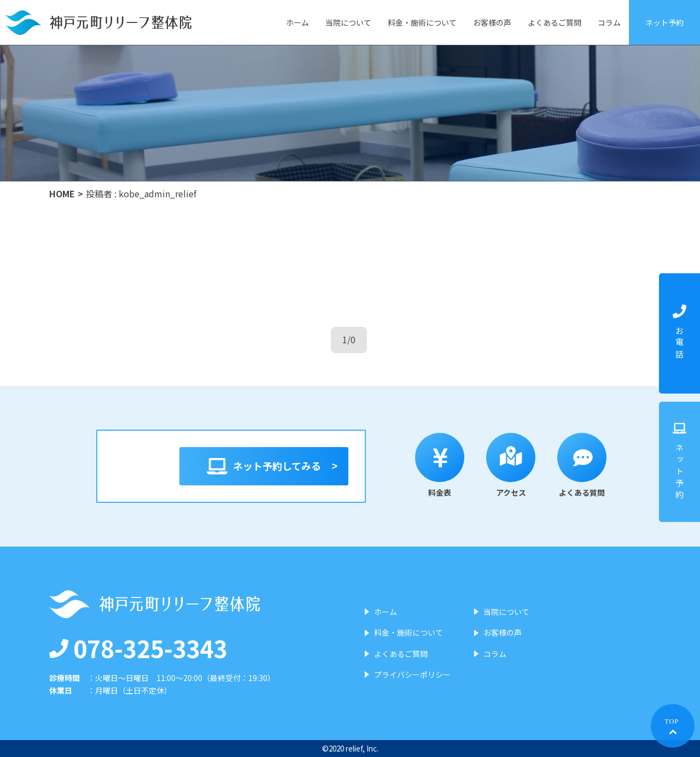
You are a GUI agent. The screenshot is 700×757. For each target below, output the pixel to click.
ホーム (297, 22)
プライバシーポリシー (412, 674)
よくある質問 (582, 465)
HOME (62, 193)
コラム (609, 22)
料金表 (440, 465)
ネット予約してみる (264, 466)
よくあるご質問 (555, 22)
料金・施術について (422, 22)
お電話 (679, 333)
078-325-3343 (138, 648)
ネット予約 (664, 22)
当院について (348, 22)
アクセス (511, 465)
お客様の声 (492, 22)
